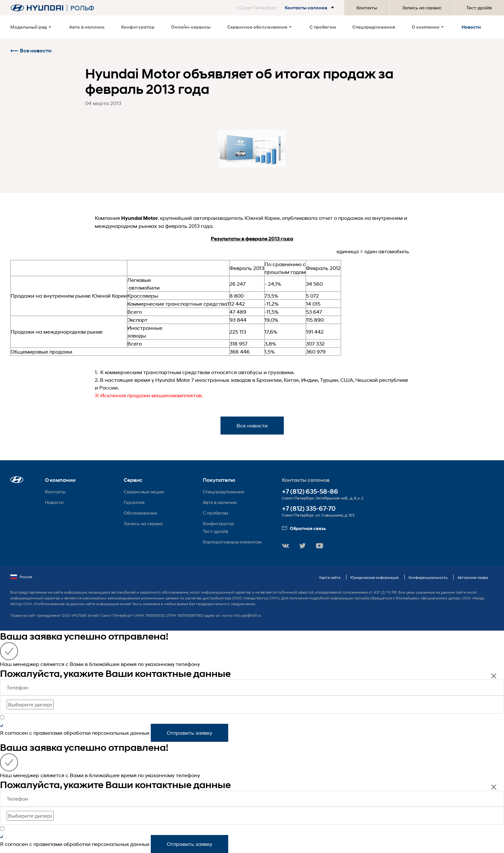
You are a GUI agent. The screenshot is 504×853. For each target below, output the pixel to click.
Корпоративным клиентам (232, 542)
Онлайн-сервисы (191, 27)
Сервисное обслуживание (259, 27)
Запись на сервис (422, 8)
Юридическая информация (374, 577)
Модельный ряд (31, 27)
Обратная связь (304, 528)
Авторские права (473, 577)
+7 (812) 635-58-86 (310, 492)
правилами (48, 733)
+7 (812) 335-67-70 (309, 509)
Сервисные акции (144, 492)
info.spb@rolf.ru (248, 615)
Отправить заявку (189, 733)
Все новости (31, 51)
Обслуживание (140, 513)
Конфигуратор (138, 27)
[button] (286, 8)
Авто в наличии (87, 27)
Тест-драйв (479, 8)
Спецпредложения (374, 27)
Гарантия (134, 502)
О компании (428, 27)
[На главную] (37, 8)
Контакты (367, 8)
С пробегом (323, 27)
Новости (471, 27)
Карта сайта (330, 577)
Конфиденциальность (428, 577)
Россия (21, 577)
